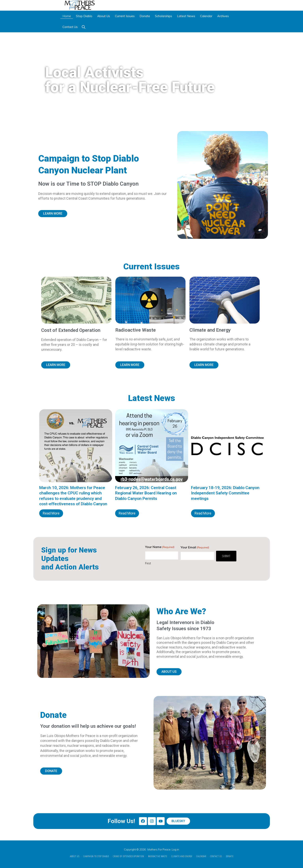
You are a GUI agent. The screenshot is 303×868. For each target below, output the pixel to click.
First (148, 565)
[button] (83, 28)
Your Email (195, 549)
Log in (175, 849)
